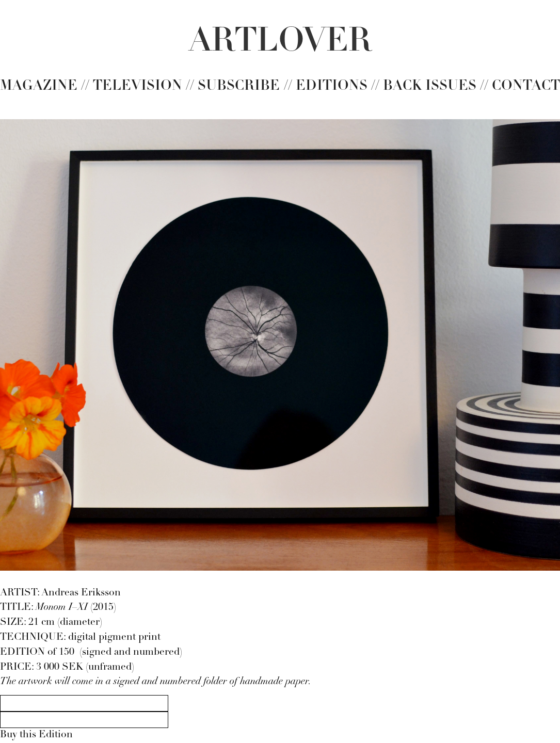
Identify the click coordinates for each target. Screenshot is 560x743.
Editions (332, 86)
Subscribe (239, 86)
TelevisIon (138, 86)
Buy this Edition (36, 735)
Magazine (39, 86)
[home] (280, 42)
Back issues (430, 86)
